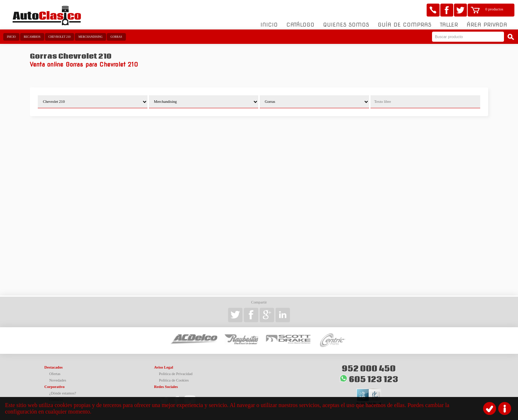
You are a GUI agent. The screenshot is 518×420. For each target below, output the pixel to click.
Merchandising (90, 37)
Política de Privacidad (176, 374)
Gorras (116, 37)
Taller (449, 25)
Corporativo (54, 387)
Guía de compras (405, 25)
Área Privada (487, 25)
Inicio (269, 25)
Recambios (32, 37)
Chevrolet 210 (60, 37)
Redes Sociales (166, 387)
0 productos (494, 9)
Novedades (58, 380)
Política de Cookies (174, 380)
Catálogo (300, 25)
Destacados (53, 367)
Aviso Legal (163, 367)
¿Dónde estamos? (63, 393)
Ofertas (55, 374)
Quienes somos (346, 25)
